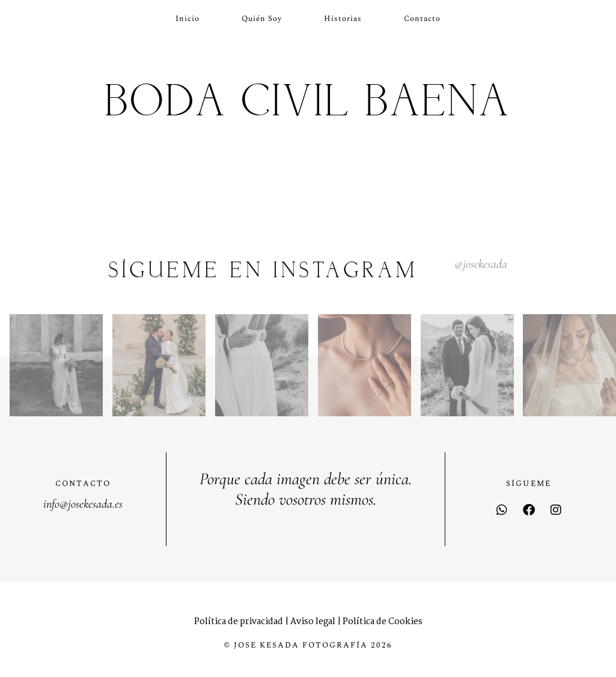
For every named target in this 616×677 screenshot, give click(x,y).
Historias (343, 19)
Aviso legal (313, 622)
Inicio (188, 19)
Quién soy (262, 19)
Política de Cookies (383, 622)
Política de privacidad (239, 622)
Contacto (422, 19)
